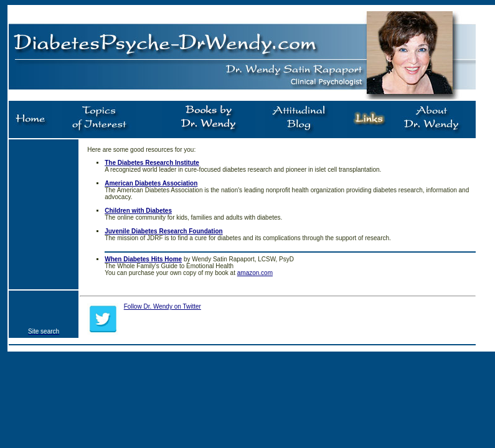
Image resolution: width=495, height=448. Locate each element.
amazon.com (255, 273)
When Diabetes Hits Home (143, 259)
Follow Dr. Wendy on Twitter (163, 306)
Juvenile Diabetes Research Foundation (164, 231)
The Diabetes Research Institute (152, 163)
